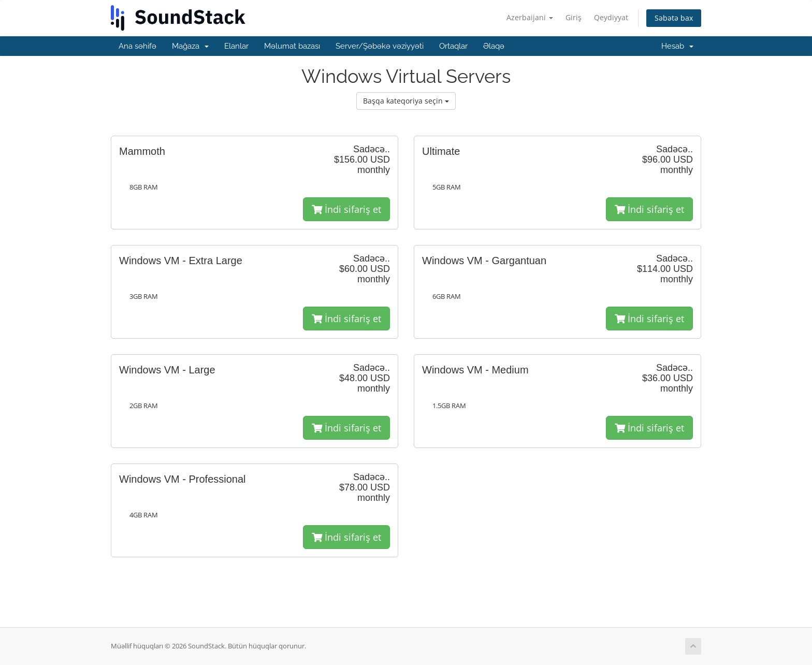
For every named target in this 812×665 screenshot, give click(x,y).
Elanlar (236, 46)
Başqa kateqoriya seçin (406, 101)
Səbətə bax (674, 18)
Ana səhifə (137, 46)
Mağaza (190, 46)
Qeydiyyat (611, 17)
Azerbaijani (530, 17)
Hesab (677, 46)
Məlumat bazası (292, 46)
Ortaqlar (453, 46)
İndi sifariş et (346, 209)
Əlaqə (494, 46)
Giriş (574, 17)
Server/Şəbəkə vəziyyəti (380, 46)
